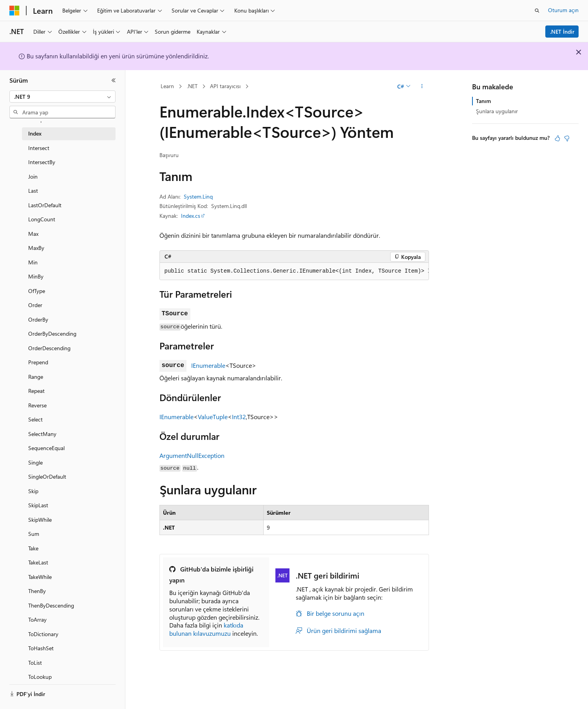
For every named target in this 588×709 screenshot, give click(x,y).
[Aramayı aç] (537, 11)
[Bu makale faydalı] (557, 138)
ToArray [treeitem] (37, 619)
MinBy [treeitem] (36, 276)
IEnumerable (208, 365)
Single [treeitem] (35, 462)
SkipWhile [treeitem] (40, 520)
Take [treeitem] (33, 548)
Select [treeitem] (35, 419)
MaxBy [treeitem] (36, 248)
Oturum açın (563, 10)
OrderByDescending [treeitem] (52, 334)
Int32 (239, 417)
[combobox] (62, 97)
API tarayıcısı (225, 86)
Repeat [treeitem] (36, 391)
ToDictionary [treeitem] (43, 634)
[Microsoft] (14, 11)
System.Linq (198, 196)
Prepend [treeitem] (38, 362)
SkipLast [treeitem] (38, 505)
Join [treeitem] (33, 176)
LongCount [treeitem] (42, 219)
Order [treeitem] (35, 305)
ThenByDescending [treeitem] (51, 605)
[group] (294, 271)
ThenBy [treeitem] (37, 591)
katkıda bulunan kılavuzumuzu (206, 629)
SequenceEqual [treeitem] (46, 448)
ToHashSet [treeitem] (41, 648)
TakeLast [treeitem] (38, 562)
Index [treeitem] (35, 133)
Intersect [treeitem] (39, 148)
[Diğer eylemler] (422, 87)
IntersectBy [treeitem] (42, 162)
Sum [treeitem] (34, 534)
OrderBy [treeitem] (38, 319)
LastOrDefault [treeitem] (45, 205)
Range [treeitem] (36, 377)
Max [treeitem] (33, 234)
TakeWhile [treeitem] (40, 577)
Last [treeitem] (33, 191)
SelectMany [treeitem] (42, 434)
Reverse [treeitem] (37, 405)
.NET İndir (562, 32)
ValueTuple (213, 417)
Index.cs (191, 216)
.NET (192, 86)
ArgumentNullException (192, 455)
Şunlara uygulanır (497, 111)
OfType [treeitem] (37, 291)
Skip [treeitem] (33, 491)
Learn (167, 86)
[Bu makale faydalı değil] (567, 138)
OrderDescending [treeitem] (49, 348)
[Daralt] (114, 80)
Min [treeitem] (33, 262)
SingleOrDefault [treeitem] (47, 477)
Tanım (483, 101)
